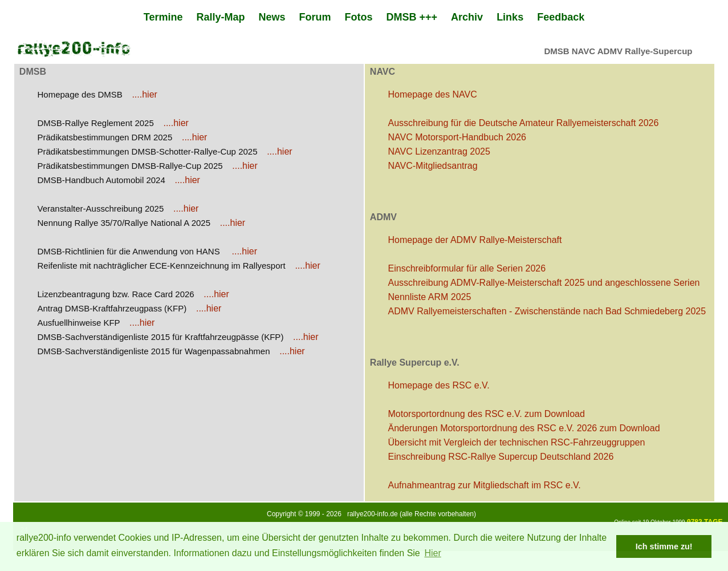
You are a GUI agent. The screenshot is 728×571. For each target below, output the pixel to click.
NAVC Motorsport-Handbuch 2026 (457, 137)
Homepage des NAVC (433, 94)
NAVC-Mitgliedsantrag (433, 166)
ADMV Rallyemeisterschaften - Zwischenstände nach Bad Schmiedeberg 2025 (547, 311)
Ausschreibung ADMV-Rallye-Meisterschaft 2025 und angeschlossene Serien (544, 283)
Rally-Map (220, 17)
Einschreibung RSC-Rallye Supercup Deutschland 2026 (501, 457)
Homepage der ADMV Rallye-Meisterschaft (475, 240)
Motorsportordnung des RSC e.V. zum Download (487, 414)
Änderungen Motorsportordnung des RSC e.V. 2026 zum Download (524, 428)
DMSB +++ (412, 17)
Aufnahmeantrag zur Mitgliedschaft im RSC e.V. (485, 485)
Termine (163, 17)
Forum (315, 17)
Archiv (467, 17)
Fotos (359, 17)
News (272, 17)
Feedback (561, 17)
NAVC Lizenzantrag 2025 (439, 151)
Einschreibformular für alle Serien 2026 (467, 268)
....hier (144, 94)
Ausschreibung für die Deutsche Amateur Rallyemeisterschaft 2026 (524, 123)
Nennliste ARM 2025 (430, 297)
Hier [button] (432, 553)
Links (510, 17)
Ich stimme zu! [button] (664, 546)
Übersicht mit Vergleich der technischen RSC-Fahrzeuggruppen (517, 442)
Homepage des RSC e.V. (439, 385)
